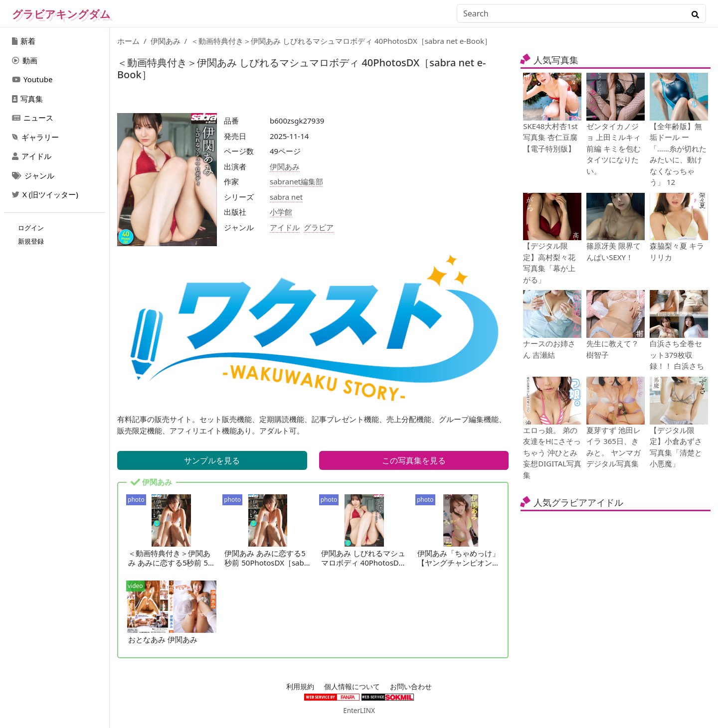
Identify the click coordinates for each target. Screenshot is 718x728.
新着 (24, 41)
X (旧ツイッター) (45, 194)
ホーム (128, 41)
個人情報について (352, 687)
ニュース (33, 118)
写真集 (27, 99)
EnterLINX (359, 711)
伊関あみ (166, 41)
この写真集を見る (414, 460)
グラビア (319, 227)
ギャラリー (35, 137)
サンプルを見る (212, 460)
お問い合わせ (411, 687)
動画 (25, 60)
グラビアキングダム (61, 14)
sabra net (286, 197)
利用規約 (300, 687)
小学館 (281, 212)
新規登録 (31, 241)
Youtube (32, 79)
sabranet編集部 (296, 181)
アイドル (32, 156)
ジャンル (33, 175)
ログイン (31, 228)
